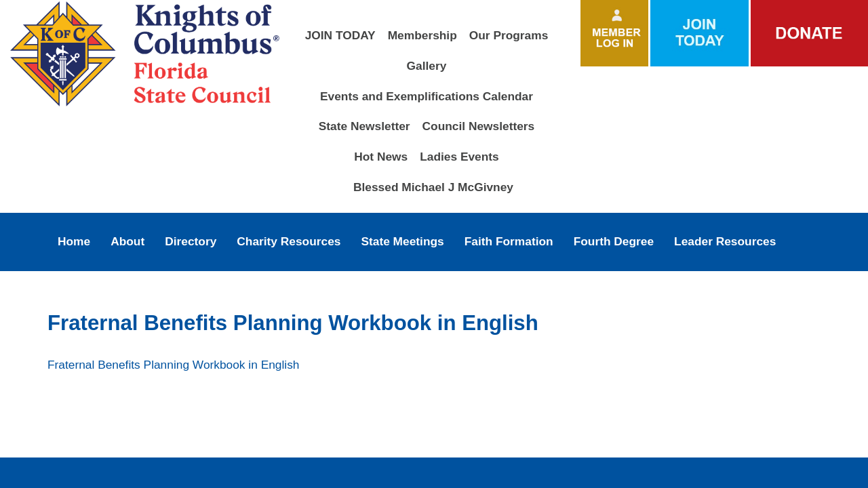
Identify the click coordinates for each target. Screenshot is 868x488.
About (127, 241)
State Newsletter (364, 126)
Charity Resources (289, 241)
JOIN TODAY (340, 35)
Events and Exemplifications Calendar (427, 96)
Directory (191, 241)
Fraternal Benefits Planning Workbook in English (173, 365)
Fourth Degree (614, 241)
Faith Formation (509, 241)
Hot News (381, 157)
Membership (422, 35)
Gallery (427, 66)
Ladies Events (459, 157)
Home (74, 241)
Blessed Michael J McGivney (433, 187)
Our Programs (509, 35)
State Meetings (402, 241)
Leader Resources (725, 241)
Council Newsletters (479, 126)
